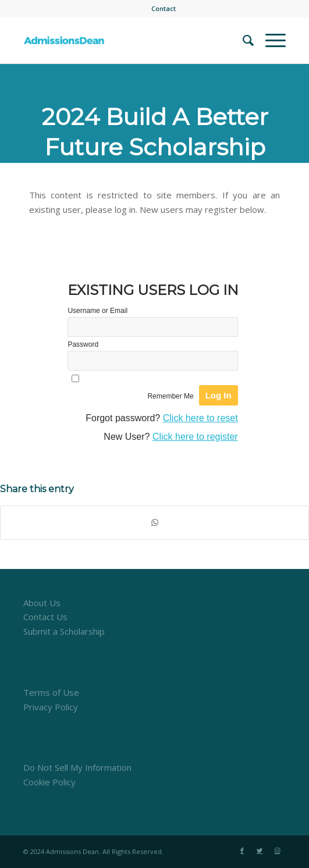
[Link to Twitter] (260, 851)
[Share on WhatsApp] (154, 523)
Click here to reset (200, 418)
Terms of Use (51, 692)
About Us (42, 603)
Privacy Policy (51, 707)
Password (83, 344)
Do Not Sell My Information (77, 767)
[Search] (242, 40)
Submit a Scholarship (64, 631)
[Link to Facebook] (242, 851)
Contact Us (45, 617)
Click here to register (195, 437)
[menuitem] (164, 9)
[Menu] (270, 40)
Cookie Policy (49, 782)
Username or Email (97, 311)
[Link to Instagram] (277, 851)
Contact (164, 8)
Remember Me (170, 396)
